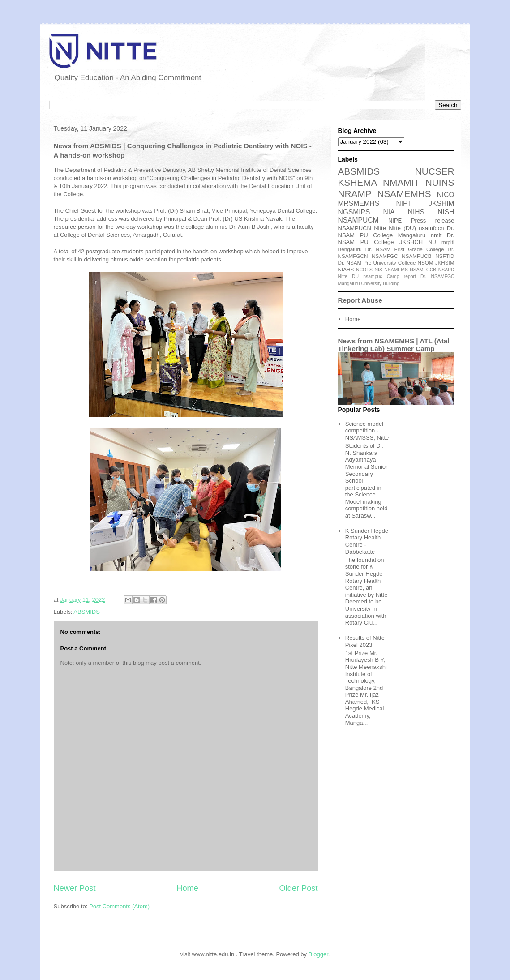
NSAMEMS (396, 270)
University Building (380, 284)
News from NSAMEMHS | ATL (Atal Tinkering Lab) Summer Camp (394, 345)
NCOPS (364, 270)
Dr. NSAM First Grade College (405, 249)
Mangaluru (349, 284)
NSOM (426, 263)
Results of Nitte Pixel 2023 (365, 641)
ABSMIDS (87, 612)
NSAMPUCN (355, 228)
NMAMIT (401, 182)
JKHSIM (445, 263)
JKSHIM (441, 203)
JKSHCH (411, 242)
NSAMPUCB (416, 256)
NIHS (416, 212)
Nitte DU (349, 276)
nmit (436, 235)
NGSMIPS (354, 212)
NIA (389, 212)
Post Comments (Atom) (119, 906)
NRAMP (355, 194)
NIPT (404, 203)
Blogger (318, 954)
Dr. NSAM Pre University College (377, 263)
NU (432, 242)
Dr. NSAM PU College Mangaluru (396, 232)
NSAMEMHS (404, 194)
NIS (379, 270)
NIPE (395, 220)
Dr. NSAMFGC (437, 276)
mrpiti (448, 242)
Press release (433, 220)
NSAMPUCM (358, 220)
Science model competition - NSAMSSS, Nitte (367, 431)
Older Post (299, 888)
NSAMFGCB (423, 270)
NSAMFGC (385, 256)
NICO (446, 195)
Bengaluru (350, 249)
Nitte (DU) (402, 228)
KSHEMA (358, 182)
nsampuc (373, 276)
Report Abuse (360, 300)
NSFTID (445, 256)
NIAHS (346, 269)
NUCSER (435, 171)
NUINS (440, 182)
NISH (446, 212)
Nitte (380, 228)
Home (187, 888)
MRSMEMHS (359, 203)
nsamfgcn (431, 228)
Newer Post (75, 888)
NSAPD (446, 270)
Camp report (401, 276)
